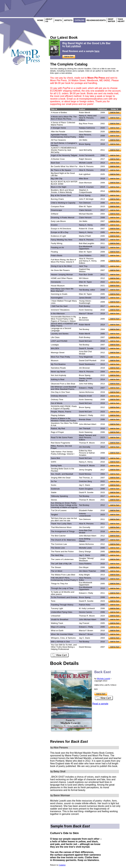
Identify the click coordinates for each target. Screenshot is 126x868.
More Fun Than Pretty (60, 357)
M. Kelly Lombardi (87, 608)
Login (21, 66)
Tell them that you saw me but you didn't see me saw (64, 519)
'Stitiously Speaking (59, 496)
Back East (55, 163)
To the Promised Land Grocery (64, 597)
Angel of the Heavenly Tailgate (64, 155)
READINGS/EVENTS (96, 20)
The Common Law (59, 544)
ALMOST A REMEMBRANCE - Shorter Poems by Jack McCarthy (64, 150)
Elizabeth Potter (86, 510)
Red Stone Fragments (60, 443)
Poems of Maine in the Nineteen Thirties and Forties (63, 420)
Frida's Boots (57, 255)
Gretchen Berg (85, 481)
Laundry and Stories (60, 334)
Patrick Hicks (85, 605)
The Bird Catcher (58, 536)
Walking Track (57, 623)
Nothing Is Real (58, 379)
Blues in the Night (59, 187)
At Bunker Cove (58, 159)
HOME (40, 20)
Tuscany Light (57, 608)
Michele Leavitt (86, 163)
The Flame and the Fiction (62, 552)
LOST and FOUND (59, 341)
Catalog (62, 865)
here (97, 51)
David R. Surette (86, 348)
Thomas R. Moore (87, 443)
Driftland (55, 214)
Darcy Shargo (85, 552)
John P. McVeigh (86, 199)
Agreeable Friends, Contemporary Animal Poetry (63, 136)
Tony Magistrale (86, 357)
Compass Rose (58, 206)
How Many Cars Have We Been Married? (62, 290)
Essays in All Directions (61, 229)
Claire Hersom (85, 210)
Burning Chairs (57, 199)
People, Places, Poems (61, 412)
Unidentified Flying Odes (62, 612)
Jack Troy (83, 266)
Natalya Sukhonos (87, 128)
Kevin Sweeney (86, 310)
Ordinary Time (57, 400)
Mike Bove (84, 179)
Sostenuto (55, 489)
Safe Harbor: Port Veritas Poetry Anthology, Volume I (63, 453)
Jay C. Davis (85, 485)
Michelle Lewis (85, 548)
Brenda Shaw (85, 419)
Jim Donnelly (85, 447)
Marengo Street (58, 353)
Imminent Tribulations (60, 310)
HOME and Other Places (62, 278)
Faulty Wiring (57, 243)
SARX (53, 462)
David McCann (85, 341)
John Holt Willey (86, 384)
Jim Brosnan (84, 368)
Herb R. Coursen (86, 187)
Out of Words (57, 403)
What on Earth (57, 631)
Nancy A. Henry (86, 225)
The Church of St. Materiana (63, 540)
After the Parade (58, 132)
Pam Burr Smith (86, 275)
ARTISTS (68, 20)
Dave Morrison (85, 183)
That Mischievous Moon (61, 527)
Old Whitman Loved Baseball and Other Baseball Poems (64, 388)
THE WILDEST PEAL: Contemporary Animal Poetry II (64, 579)
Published (102, 109)
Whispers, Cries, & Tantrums (63, 638)
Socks (53, 485)
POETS (58, 20)
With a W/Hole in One (60, 642)
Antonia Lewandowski (85, 515)
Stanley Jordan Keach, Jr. (86, 379)
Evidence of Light (58, 236)
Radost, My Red (58, 428)
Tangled (54, 515)
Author (82, 109)
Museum (55, 361)
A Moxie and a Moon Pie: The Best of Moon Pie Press (64, 118)
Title (54, 109)
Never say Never (58, 372)
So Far (54, 481)
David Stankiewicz (87, 364)
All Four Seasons (58, 140)
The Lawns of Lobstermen (62, 559)
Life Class (55, 337)
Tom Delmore (85, 203)
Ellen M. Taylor (85, 206)
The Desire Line (58, 548)
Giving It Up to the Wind (61, 266)
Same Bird (55, 458)
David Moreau (85, 474)
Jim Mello (83, 140)
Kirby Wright (84, 575)
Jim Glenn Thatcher (88, 571)
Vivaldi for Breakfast (60, 619)
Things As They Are (59, 584)
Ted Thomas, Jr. (86, 478)
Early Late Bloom (58, 221)
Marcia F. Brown (86, 314)
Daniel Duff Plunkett (88, 361)
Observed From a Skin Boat (63, 384)
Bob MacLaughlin (87, 243)
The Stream (56, 567)
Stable (54, 492)
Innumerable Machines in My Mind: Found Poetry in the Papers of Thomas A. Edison (63, 319)
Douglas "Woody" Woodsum (87, 559)
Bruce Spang (85, 144)
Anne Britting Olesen (85, 540)
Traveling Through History (62, 605)
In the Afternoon (58, 314)
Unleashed (56, 616)
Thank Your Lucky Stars (61, 524)
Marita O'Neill (85, 236)
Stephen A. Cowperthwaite (85, 191)
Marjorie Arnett (85, 396)
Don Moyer (84, 567)
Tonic (53, 601)
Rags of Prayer (57, 432)
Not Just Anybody (59, 375)
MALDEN (55, 348)
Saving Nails (56, 466)
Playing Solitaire (58, 415)
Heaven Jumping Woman (62, 275)
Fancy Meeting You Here (62, 240)
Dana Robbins (85, 132)
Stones (54, 500)
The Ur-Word (57, 571)
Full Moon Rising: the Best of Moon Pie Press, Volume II (63, 261)
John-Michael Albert (88, 424)
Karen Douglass (86, 489)
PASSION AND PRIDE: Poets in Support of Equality (64, 407)
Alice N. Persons (86, 166)
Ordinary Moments (59, 396)
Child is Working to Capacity (63, 203)
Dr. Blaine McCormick (84, 319)
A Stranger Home (58, 128)
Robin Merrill (85, 112)
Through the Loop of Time (62, 588)
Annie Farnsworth (87, 155)
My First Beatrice (58, 364)
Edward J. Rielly (86, 388)
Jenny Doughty (86, 470)
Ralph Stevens (85, 159)
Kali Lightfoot (73, 46)
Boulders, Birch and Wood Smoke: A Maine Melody (62, 191)
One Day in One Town (60, 392)
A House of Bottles (59, 112)
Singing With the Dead (61, 478)
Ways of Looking (58, 627)
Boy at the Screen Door (61, 195)
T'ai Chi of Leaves (59, 510)
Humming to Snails (59, 294)
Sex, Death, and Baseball (62, 474)
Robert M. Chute (86, 229)
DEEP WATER (111, 20)
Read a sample (100, 704)
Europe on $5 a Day (60, 232)
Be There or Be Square (61, 170)
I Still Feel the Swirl (59, 306)
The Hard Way (57, 555)
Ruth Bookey (85, 306)
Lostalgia (55, 345)
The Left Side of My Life (61, 564)
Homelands (56, 282)
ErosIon (54, 225)
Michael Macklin (86, 214)
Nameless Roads (58, 368)
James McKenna (86, 392)
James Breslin (85, 298)
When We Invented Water (62, 634)
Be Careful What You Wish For (64, 166)
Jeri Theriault (85, 428)
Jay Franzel (84, 623)
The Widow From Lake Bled (63, 575)
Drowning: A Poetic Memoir (63, 218)
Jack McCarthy (85, 150)
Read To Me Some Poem (62, 437)
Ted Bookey (84, 290)
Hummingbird (57, 298)
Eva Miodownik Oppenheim (86, 248)
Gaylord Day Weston (84, 270)
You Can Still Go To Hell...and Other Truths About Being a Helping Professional (64, 647)
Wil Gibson (84, 278)
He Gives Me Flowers (60, 270)
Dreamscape (56, 210)
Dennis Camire (85, 612)
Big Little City (57, 179)
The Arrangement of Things (63, 531)
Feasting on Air (57, 248)
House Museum (58, 286)
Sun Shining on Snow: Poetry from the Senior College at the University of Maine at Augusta (64, 505)
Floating (54, 252)
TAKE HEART (121, 20)
